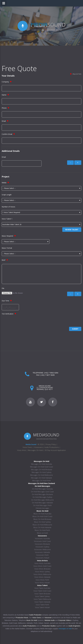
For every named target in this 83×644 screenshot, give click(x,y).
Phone (4, 108)
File (3, 288)
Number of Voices (8, 207)
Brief (4, 260)
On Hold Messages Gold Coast (42, 492)
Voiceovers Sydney (42, 547)
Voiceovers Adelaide (42, 552)
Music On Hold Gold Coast (42, 516)
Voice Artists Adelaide (42, 577)
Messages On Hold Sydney (42, 472)
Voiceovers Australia (42, 538)
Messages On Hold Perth (41, 481)
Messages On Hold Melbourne (41, 475)
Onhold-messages (42, 508)
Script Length (7, 195)
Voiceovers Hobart (42, 558)
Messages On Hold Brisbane (42, 470)
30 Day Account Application (55, 450)
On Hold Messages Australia (42, 489)
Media (4, 183)
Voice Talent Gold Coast (42, 591)
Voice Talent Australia (42, 588)
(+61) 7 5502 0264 (51, 373)
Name (4, 95)
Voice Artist (22, 450)
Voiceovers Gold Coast (42, 541)
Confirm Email (7, 134)
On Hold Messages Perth (42, 505)
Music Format (7, 248)
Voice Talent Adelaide (42, 602)
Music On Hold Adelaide (42, 527)
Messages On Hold (35, 450)
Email (4, 121)
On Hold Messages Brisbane (42, 494)
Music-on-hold (42, 533)
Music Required (7, 236)
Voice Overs (28, 447)
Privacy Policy (51, 444)
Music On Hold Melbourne (42, 525)
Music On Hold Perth (42, 530)
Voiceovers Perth (42, 555)
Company (5, 82)
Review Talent (72, 230)
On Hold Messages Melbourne (42, 500)
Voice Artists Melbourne (42, 574)
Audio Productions (52, 447)
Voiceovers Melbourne (42, 550)
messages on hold (65, 629)
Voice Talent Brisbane (42, 594)
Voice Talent (6, 219)
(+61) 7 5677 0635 (48, 375)
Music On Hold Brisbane (42, 519)
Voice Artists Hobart (42, 583)
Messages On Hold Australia (42, 464)
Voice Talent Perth (42, 605)
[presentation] (19, 322)
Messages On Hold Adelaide (41, 478)
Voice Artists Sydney (42, 572)
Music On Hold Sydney (42, 522)
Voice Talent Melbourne (42, 599)
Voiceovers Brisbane (42, 544)
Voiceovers (39, 447)
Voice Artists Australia (42, 563)
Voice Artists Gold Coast (42, 566)
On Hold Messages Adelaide (42, 503)
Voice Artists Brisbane (42, 569)
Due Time (5, 301)
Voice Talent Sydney (42, 596)
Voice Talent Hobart (42, 607)
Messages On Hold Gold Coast (42, 467)
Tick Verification (8, 314)
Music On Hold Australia (42, 514)
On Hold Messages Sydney (42, 497)
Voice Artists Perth (42, 580)
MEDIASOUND (46, 435)
